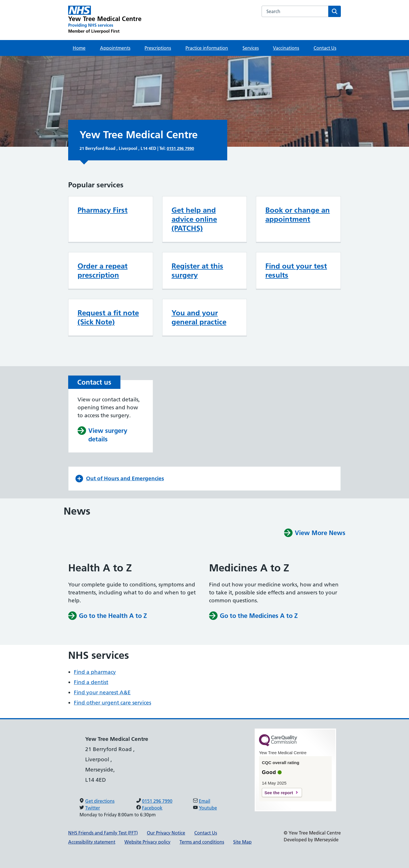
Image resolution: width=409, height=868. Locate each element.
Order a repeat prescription (103, 271)
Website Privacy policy (147, 842)
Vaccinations (286, 48)
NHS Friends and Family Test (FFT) (103, 833)
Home (79, 48)
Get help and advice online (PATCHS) (194, 219)
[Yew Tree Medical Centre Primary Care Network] (105, 20)
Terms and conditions (202, 842)
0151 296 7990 (180, 148)
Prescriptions (158, 48)
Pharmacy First (103, 210)
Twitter (93, 808)
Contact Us (325, 48)
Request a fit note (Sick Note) (108, 317)
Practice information (207, 48)
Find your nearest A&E (102, 692)
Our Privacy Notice (166, 833)
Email (204, 801)
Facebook (152, 808)
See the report (279, 793)
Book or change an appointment (298, 215)
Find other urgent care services (112, 703)
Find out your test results (296, 271)
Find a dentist (91, 682)
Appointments (115, 48)
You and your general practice (199, 317)
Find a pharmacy (95, 672)
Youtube (208, 808)
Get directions (100, 801)
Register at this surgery (197, 271)
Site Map (242, 842)
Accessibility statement (92, 842)
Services (251, 48)
